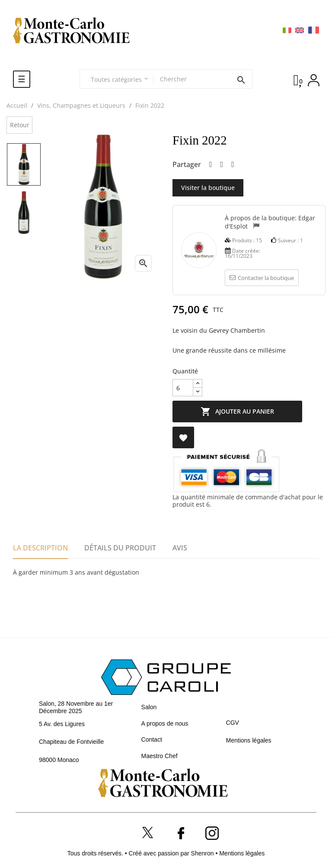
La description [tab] (40, 548)
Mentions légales (249, 740)
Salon (149, 707)
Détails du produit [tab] (120, 548)
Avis (180, 548)
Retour (20, 125)
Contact (152, 739)
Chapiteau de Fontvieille (71, 742)
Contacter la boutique (262, 278)
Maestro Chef (160, 756)
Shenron (203, 853)
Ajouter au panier (237, 411)
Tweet (222, 165)
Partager (211, 165)
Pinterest (233, 165)
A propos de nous (165, 723)
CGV (233, 723)
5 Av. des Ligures (62, 724)
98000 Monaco (59, 760)
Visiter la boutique (208, 188)
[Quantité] (183, 388)
